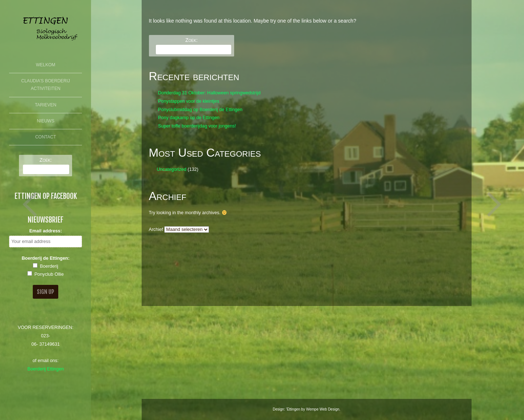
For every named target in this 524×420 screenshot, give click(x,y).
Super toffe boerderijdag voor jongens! (197, 126)
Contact (46, 137)
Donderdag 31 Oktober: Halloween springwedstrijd (209, 93)
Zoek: (46, 160)
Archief (156, 229)
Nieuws (46, 121)
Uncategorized (171, 169)
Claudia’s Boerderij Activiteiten (46, 85)
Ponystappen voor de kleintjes (189, 101)
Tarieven (46, 105)
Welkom (46, 65)
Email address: (46, 231)
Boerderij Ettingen (46, 369)
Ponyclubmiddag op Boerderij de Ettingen (200, 110)
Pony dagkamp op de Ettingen (189, 118)
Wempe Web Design (322, 409)
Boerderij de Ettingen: (46, 258)
